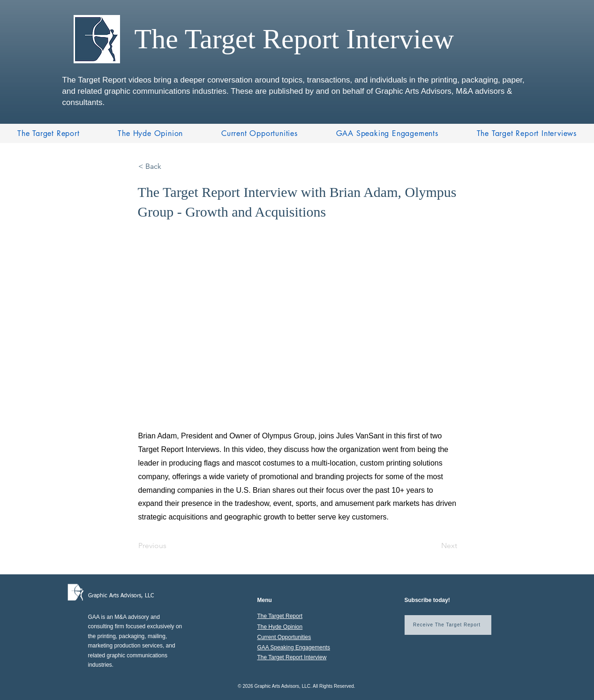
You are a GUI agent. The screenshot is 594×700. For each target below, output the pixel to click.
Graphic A (100, 596)
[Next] (434, 546)
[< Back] (169, 166)
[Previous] (169, 546)
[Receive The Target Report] (448, 625)
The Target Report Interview (292, 657)
